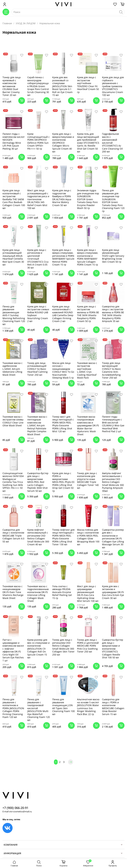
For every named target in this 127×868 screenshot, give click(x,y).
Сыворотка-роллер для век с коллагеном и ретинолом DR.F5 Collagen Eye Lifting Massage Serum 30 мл (113, 539)
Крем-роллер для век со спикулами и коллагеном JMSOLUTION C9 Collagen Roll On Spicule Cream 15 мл (38, 649)
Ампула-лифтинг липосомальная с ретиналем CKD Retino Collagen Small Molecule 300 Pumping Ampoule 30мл (113, 482)
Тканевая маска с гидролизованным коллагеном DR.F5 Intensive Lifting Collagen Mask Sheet (38, 594)
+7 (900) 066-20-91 (15, 808)
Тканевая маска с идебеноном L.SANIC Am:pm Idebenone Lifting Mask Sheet (12, 369)
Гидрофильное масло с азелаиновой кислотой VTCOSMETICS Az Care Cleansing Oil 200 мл (112, 143)
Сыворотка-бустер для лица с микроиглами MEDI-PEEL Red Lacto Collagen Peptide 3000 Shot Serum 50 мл (38, 482)
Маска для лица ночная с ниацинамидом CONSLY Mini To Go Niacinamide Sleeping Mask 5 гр (63, 370)
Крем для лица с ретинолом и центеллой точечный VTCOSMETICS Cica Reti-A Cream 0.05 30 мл (38, 259)
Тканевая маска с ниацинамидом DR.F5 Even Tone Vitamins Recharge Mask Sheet (13, 592)
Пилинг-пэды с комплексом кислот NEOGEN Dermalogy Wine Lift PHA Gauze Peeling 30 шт (14, 141)
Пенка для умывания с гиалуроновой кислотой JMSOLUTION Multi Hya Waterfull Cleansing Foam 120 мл (39, 710)
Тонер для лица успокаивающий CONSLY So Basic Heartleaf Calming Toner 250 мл (37, 369)
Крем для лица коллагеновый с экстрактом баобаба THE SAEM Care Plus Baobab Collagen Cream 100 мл (14, 199)
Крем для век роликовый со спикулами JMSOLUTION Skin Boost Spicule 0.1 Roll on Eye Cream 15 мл (62, 86)
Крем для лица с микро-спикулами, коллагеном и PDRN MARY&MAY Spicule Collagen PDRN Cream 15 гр (88, 257)
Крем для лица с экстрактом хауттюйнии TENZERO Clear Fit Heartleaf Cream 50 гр (88, 85)
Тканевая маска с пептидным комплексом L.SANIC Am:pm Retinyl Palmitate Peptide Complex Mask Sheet (37, 426)
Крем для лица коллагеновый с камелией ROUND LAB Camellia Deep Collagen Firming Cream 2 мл (63, 314)
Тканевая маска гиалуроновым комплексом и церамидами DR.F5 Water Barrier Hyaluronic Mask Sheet (88, 426)
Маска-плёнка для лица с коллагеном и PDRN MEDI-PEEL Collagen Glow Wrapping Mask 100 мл (88, 537)
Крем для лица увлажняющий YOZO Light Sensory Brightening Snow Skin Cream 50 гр (113, 256)
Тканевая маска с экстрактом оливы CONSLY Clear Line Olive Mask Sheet (13, 421)
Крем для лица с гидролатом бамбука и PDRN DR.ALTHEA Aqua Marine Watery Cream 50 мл (62, 198)
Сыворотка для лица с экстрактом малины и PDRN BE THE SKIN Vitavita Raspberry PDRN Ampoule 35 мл (113, 314)
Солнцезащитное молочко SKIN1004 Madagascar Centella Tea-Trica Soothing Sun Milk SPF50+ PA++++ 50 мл (13, 482)
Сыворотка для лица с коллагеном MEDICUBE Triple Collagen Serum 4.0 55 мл (13, 536)
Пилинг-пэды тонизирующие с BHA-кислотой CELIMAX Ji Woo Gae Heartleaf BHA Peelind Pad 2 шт (113, 424)
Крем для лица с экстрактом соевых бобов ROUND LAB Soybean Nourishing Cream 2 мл (38, 314)
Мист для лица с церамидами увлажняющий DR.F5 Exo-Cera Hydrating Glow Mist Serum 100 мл (88, 594)
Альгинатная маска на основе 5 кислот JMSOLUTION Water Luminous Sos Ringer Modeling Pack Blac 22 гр (88, 707)
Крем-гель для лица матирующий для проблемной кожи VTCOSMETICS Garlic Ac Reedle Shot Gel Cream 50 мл (88, 143)
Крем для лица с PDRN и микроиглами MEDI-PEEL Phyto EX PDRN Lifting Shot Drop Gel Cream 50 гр (63, 482)
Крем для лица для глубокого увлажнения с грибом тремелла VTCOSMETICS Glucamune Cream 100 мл (113, 86)
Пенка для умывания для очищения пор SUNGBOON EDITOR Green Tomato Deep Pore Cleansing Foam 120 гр (113, 201)
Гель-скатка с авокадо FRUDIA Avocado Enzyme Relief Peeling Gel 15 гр (62, 592)
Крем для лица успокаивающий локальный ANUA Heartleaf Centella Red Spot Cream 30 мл (13, 257)
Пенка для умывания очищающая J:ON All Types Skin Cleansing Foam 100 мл (63, 707)
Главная (7, 23)
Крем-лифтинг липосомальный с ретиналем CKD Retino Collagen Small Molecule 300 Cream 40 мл (38, 537)
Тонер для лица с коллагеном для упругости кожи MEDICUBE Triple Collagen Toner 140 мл (88, 481)
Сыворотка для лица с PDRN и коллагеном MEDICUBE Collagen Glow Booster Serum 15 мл (113, 707)
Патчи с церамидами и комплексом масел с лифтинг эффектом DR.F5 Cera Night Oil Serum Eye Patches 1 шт (13, 650)
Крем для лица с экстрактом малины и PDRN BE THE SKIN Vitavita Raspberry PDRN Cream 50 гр (88, 314)
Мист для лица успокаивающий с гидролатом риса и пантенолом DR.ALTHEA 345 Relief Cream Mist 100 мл (38, 199)
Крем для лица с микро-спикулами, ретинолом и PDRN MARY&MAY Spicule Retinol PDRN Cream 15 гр (63, 257)
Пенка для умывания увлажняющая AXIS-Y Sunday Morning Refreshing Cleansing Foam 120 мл (14, 315)
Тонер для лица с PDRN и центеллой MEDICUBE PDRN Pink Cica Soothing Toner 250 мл (88, 646)
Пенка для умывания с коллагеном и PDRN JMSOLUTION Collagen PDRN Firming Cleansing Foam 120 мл (13, 708)
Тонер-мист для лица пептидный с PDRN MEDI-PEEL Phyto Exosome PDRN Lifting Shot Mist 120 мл (63, 424)
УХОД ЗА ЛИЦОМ (26, 23)
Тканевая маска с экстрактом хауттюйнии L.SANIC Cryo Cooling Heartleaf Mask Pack (87, 370)
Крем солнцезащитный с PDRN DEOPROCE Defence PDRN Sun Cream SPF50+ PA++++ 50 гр (38, 141)
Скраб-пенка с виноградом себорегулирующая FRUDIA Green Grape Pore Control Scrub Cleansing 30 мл (38, 86)
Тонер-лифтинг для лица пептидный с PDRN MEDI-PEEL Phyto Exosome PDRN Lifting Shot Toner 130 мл (63, 537)
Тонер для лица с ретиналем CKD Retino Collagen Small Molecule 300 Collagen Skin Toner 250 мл (63, 647)
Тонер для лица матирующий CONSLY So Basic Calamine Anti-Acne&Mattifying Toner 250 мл (112, 370)
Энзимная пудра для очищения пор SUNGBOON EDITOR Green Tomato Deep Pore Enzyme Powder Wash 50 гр (88, 199)
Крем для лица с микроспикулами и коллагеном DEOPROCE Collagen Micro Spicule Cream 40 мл (63, 143)
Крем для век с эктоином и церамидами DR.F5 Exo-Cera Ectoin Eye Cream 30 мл (113, 592)
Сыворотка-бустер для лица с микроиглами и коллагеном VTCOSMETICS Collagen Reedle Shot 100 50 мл (113, 649)
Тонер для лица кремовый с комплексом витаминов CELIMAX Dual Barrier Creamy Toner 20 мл (12, 86)
